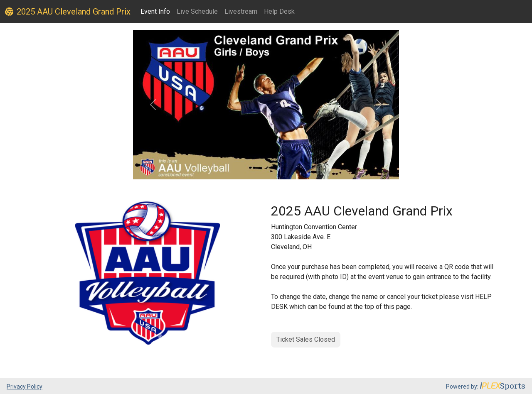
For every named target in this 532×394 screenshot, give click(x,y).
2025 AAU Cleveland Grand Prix (68, 12)
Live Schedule (197, 11)
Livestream (241, 11)
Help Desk (279, 11)
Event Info (155, 11)
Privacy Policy (25, 387)
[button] (153, 105)
